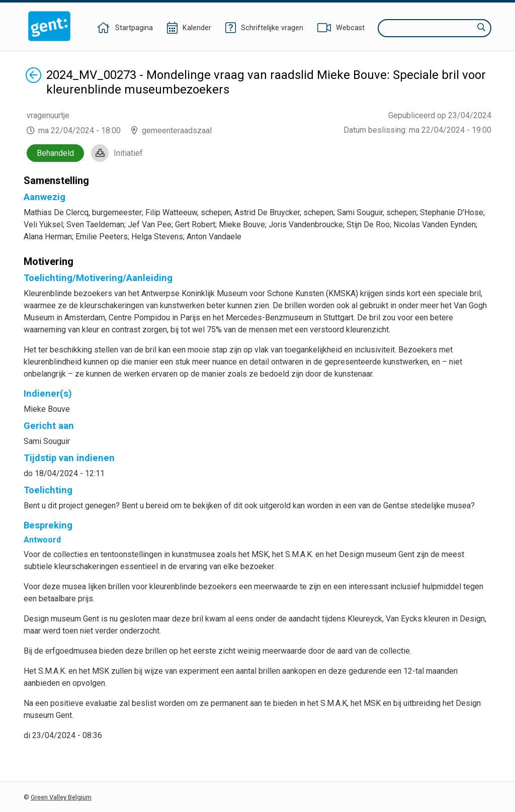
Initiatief (128, 153)
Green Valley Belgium (61, 797)
